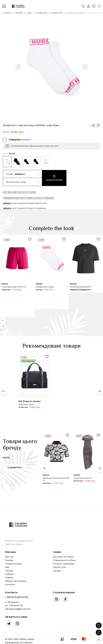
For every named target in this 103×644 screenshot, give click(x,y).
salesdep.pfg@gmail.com (18, 609)
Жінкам (19, 13)
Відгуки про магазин (16, 581)
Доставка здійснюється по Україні (20, 192)
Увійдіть (7, 203)
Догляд (57, 571)
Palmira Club (59, 567)
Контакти (10, 585)
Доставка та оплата (63, 557)
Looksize (10, 574)
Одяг (29, 13)
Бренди (9, 560)
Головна (7, 13)
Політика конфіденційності (19, 541)
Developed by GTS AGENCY (19, 643)
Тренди (9, 571)
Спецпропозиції (13, 564)
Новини (9, 578)
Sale (7, 567)
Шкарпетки (42, 13)
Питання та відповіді (64, 564)
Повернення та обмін (64, 560)
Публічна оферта (14, 544)
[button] (18, 67)
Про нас (9, 557)
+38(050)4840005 (17, 597)
